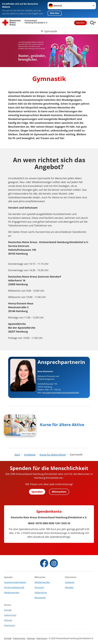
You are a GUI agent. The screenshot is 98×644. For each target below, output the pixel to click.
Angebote (70, 582)
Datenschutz (10, 615)
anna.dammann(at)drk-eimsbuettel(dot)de (61, 393)
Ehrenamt (39, 587)
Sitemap (8, 620)
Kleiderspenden (12, 593)
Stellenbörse (41, 593)
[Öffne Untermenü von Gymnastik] (49, 31)
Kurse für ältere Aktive (62, 425)
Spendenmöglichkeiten (15, 582)
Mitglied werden (42, 582)
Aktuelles (69, 587)
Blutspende (40, 598)
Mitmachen (59, 492)
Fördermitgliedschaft (14, 587)
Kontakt (8, 610)
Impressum (10, 625)
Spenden (80, 23)
